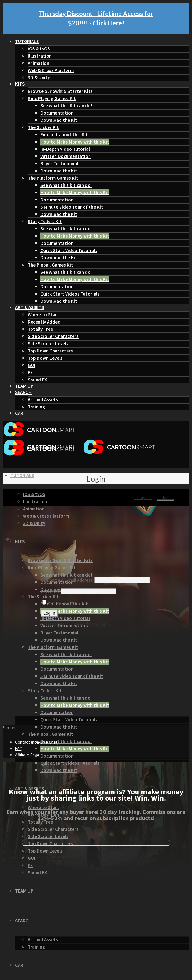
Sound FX (37, 380)
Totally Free (40, 329)
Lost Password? (56, 624)
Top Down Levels (45, 358)
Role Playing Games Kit (52, 98)
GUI (32, 365)
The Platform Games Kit (53, 178)
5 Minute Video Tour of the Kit (72, 207)
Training (36, 407)
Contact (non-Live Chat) (37, 742)
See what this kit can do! (66, 185)
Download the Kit (59, 120)
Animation (38, 63)
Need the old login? (93, 624)
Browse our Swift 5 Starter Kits (60, 91)
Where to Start (44, 315)
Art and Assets (43, 400)
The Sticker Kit (43, 127)
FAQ (19, 748)
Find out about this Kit (64, 135)
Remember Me (59, 602)
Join (166, 498)
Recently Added (44, 322)
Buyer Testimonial (59, 163)
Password (50, 591)
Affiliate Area (27, 755)
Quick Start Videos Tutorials (70, 294)
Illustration (40, 56)
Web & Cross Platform (51, 70)
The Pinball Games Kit (50, 265)
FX (30, 372)
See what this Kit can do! (66, 106)
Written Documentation (66, 156)
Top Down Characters (50, 351)
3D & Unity (39, 78)
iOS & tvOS (39, 49)
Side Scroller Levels (48, 344)
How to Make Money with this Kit (75, 142)
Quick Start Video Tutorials (69, 250)
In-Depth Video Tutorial (65, 149)
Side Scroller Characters (53, 336)
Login (143, 498)
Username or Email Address (67, 580)
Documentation (57, 113)
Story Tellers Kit (45, 221)
